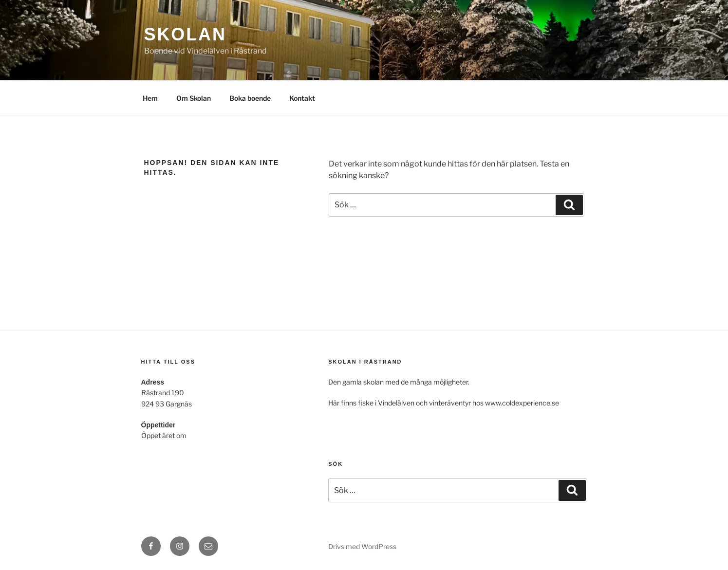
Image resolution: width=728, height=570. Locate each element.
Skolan (185, 34)
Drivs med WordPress (362, 546)
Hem (150, 98)
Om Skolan (194, 98)
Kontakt (302, 98)
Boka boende (250, 98)
